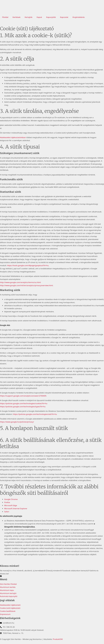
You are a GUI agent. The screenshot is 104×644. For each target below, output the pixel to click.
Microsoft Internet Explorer (16, 508)
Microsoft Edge (11, 505)
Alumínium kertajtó (8, 593)
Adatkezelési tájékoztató (10, 605)
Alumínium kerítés (8, 587)
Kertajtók (29, 17)
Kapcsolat (64, 17)
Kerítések (16, 17)
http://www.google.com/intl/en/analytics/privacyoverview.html (26, 285)
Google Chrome (11, 499)
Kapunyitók (51, 17)
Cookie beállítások (8, 611)
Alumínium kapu (7, 590)
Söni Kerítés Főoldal (8, 584)
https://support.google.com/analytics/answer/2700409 (23, 396)
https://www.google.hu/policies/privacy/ (17, 422)
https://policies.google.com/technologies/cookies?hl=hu (24, 403)
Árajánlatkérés (79, 17)
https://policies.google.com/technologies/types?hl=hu (23, 407)
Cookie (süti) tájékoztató (10, 608)
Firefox (7, 502)
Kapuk (39, 17)
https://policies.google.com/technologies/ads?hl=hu (35, 414)
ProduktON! (58, 639)
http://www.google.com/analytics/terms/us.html (20, 282)
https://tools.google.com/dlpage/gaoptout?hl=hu (28, 265)
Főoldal (5, 17)
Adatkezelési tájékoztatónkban (13, 137)
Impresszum (5, 614)
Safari (7, 512)
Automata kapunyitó (9, 596)
